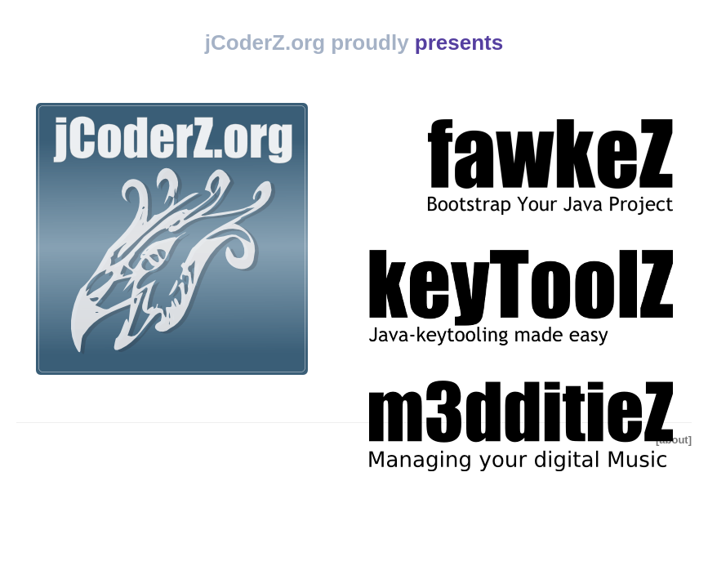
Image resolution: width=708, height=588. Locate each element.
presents (459, 42)
